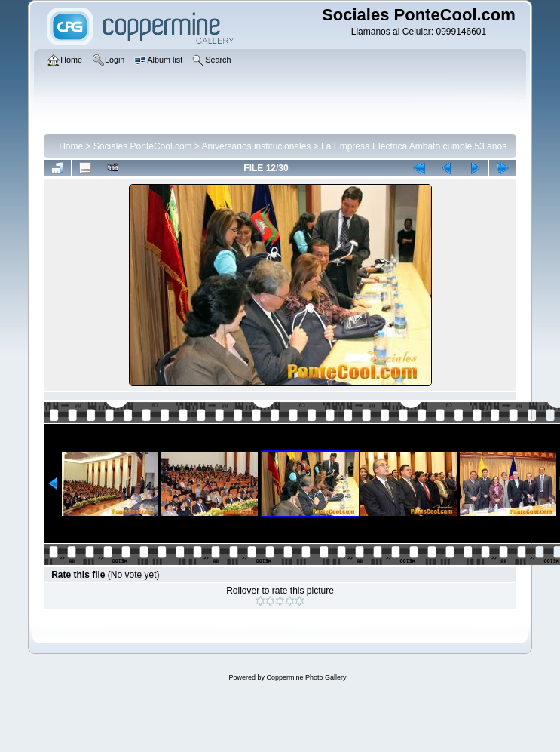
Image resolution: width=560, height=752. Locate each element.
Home (71, 146)
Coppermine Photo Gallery (306, 677)
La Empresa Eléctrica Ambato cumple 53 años (414, 146)
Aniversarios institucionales (257, 146)
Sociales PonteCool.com (143, 146)
